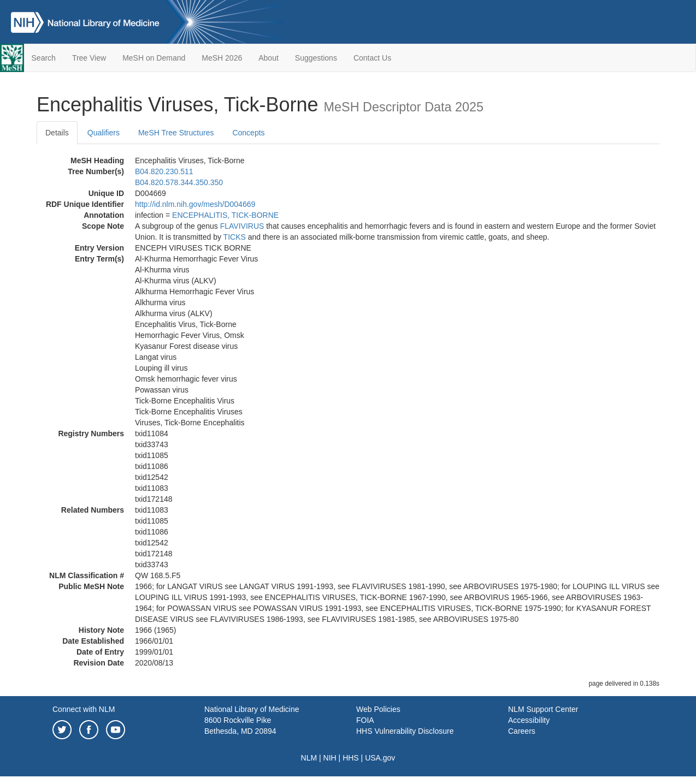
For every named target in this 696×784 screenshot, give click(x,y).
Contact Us (372, 58)
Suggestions (316, 58)
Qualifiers (104, 133)
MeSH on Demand (154, 58)
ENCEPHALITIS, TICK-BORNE (225, 215)
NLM (309, 758)
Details (57, 133)
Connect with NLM (84, 709)
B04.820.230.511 (164, 171)
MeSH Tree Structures (176, 133)
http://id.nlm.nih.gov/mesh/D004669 (195, 204)
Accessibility (529, 720)
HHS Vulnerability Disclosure (405, 731)
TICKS (235, 237)
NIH (330, 758)
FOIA (365, 720)
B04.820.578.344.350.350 (179, 182)
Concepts (248, 133)
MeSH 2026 (222, 58)
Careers (522, 731)
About (269, 58)
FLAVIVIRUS (242, 226)
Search (44, 58)
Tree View (89, 58)
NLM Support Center (543, 709)
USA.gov (380, 758)
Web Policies (378, 709)
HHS (351, 758)
